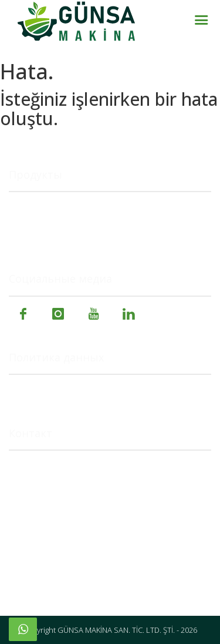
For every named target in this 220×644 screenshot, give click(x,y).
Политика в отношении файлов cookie (94, 390)
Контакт (31, 434)
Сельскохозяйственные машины (82, 208)
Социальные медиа (60, 279)
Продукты (35, 175)
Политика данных (56, 358)
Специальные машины (60, 237)
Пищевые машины (51, 222)
